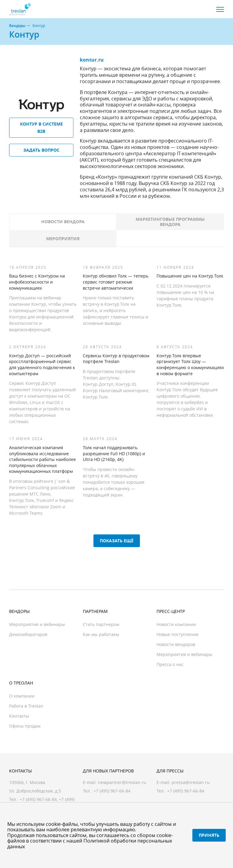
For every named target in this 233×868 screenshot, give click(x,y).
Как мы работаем (101, 634)
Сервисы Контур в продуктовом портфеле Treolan (116, 359)
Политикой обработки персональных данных (90, 843)
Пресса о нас (170, 664)
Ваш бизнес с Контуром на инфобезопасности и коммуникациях (37, 282)
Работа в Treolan (26, 706)
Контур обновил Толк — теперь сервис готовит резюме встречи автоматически (116, 282)
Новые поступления (177, 634)
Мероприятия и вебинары (37, 624)
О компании (22, 696)
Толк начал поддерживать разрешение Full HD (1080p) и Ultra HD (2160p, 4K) (114, 453)
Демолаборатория (28, 634)
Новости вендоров (176, 644)
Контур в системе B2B (41, 128)
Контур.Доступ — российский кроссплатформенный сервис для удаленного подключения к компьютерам (42, 365)
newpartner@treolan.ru (122, 782)
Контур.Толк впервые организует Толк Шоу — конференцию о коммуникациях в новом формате (190, 365)
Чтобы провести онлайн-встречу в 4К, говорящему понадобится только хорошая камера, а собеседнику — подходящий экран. (114, 482)
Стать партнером (101, 624)
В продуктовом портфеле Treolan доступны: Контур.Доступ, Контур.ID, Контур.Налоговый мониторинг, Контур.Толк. (116, 384)
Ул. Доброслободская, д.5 (35, 791)
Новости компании (176, 624)
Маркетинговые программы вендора (170, 222)
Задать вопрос (41, 150)
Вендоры (17, 26)
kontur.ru (92, 60)
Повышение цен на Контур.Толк (190, 276)
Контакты (19, 716)
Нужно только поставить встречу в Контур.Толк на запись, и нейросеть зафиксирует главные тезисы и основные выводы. (116, 310)
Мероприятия (63, 239)
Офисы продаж (25, 726)
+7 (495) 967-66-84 (38, 799)
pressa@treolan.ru (191, 782)
